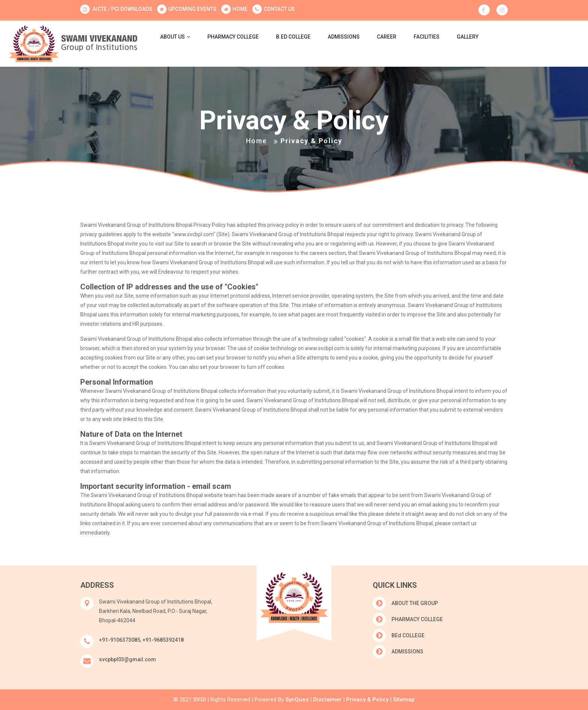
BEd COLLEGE (408, 635)
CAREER (387, 37)
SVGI (199, 700)
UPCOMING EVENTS (192, 9)
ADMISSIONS (344, 37)
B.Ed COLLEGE (293, 37)
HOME (240, 9)
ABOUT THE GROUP (415, 603)
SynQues (296, 700)
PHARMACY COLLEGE (233, 37)
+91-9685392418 (163, 640)
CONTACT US (279, 9)
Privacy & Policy (367, 700)
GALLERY (468, 37)
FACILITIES (427, 37)
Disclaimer (327, 700)
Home (256, 141)
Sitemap (404, 700)
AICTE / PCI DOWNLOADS (122, 9)
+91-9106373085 (120, 640)
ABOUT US (175, 37)
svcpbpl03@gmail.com (127, 659)
